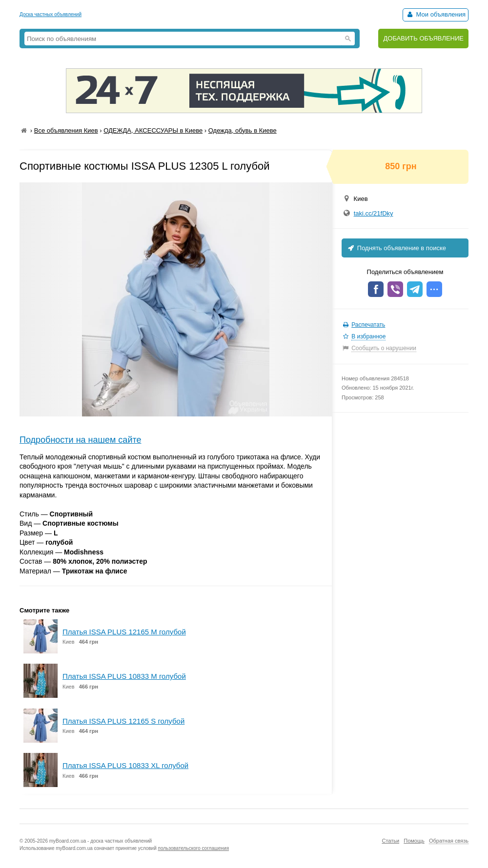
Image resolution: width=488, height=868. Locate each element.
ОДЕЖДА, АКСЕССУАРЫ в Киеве (153, 130)
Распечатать (368, 325)
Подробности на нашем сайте (81, 440)
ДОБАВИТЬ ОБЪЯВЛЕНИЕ (423, 38)
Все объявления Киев (66, 130)
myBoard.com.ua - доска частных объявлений (101, 841)
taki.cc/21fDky (374, 213)
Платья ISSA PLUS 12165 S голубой (123, 721)
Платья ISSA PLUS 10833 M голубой (124, 676)
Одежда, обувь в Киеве (243, 130)
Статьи (390, 841)
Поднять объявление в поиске (396, 248)
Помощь (414, 841)
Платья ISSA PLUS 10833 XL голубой (125, 765)
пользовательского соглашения (194, 848)
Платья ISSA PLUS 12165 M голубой (124, 632)
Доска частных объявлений (51, 14)
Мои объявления (436, 14)
